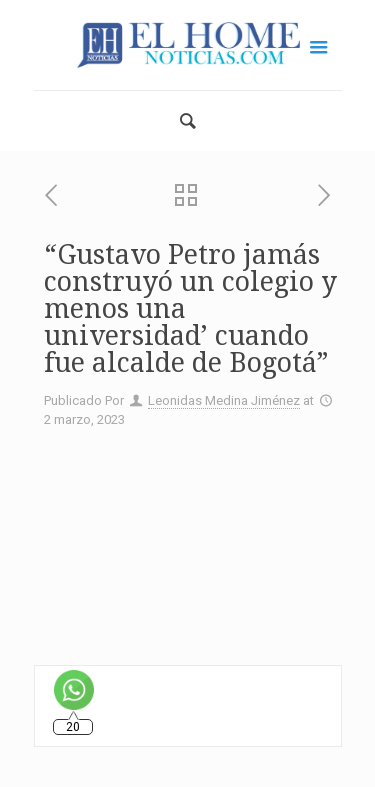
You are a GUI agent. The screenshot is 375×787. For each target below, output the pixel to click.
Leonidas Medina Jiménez (224, 400)
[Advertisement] (187, 538)
